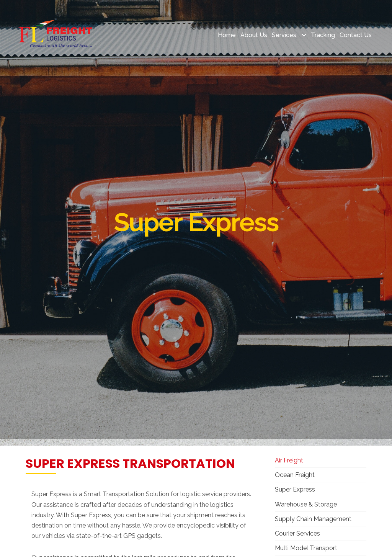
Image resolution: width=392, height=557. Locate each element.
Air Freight (289, 460)
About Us (254, 35)
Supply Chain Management (313, 519)
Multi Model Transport (306, 548)
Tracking (323, 35)
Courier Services (297, 533)
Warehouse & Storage (306, 504)
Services (285, 35)
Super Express (295, 489)
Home (227, 35)
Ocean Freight (295, 475)
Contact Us (356, 35)
